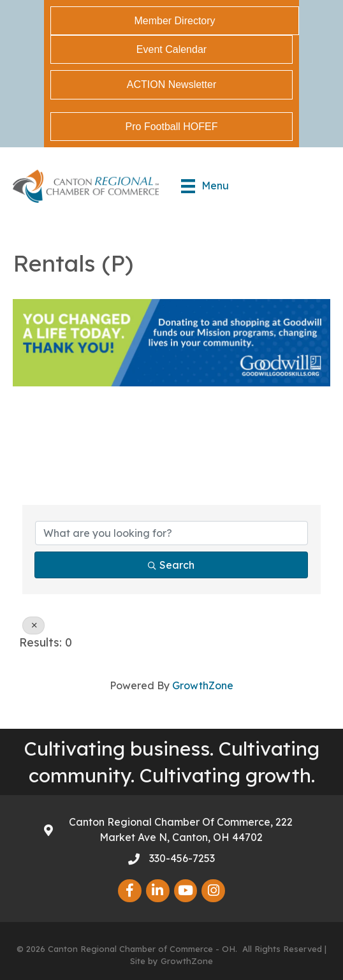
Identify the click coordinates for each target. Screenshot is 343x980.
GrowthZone (203, 685)
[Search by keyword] (171, 533)
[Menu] (205, 186)
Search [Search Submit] (171, 565)
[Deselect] (33, 625)
